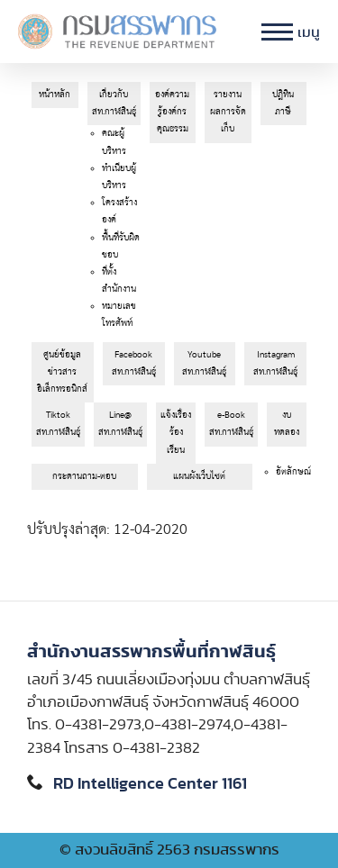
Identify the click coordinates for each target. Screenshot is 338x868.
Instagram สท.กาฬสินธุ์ (275, 363)
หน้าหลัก (55, 95)
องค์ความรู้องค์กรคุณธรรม (172, 112)
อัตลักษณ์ (293, 472)
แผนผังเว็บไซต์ (199, 476)
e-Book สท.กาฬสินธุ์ (231, 424)
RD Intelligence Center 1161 (150, 784)
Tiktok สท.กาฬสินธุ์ (58, 424)
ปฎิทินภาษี (283, 103)
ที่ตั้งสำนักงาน (119, 280)
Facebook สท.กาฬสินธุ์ (134, 363)
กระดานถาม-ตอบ (84, 476)
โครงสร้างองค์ (119, 211)
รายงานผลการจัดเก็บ (228, 112)
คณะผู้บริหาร (114, 142)
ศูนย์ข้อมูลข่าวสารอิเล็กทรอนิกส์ (62, 372)
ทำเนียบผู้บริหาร (119, 177)
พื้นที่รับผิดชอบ (121, 246)
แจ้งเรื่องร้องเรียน (176, 432)
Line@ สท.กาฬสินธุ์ (120, 424)
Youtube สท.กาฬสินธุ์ (204, 363)
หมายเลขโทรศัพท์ (119, 315)
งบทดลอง (287, 424)
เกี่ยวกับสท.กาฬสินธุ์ (114, 103)
